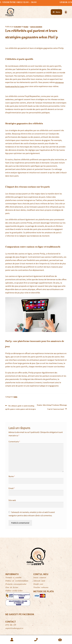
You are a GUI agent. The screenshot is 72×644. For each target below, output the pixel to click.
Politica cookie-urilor (14, 591)
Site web (12, 500)
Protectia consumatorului (16, 584)
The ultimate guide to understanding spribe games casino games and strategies (21, 407)
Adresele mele (39, 581)
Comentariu (14, 442)
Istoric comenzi (40, 578)
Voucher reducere (41, 588)
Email (12, 488)
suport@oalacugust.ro (14, 628)
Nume (12, 476)
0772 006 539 (11, 625)
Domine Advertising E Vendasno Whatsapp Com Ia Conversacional (52, 407)
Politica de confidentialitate (17, 581)
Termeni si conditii (13, 578)
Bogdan (26, 27)
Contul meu (12, 640)
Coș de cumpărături (60, 640)
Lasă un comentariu (36, 27)
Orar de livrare (12, 588)
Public (15, 397)
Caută (36, 640)
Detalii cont (38, 584)
